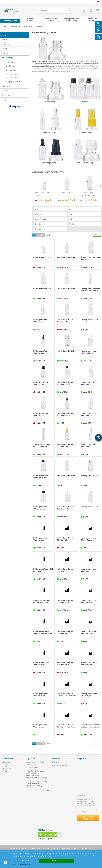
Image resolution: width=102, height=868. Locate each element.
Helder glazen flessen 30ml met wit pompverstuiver (89, 446)
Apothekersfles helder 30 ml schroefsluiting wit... (43, 601)
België (5, 771)
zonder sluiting (10, 61)
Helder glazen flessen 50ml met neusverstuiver (66, 695)
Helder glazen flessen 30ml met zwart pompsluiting (41, 726)
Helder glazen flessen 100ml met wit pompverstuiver (41, 321)
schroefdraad (40, 214)
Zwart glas (6, 85)
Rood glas (6, 89)
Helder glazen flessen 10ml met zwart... (41, 383)
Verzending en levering (59, 765)
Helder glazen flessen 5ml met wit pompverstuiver (90, 290)
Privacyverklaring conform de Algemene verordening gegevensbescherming (36, 784)
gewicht (38, 209)
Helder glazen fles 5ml (65, 351)
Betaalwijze (55, 762)
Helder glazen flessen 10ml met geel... (89, 695)
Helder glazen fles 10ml (43, 194)
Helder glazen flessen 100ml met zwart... (65, 383)
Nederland (7, 769)
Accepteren (56, 861)
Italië (5, 767)
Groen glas (6, 52)
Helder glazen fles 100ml (43, 289)
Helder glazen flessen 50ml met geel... (65, 446)
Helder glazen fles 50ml (66, 194)
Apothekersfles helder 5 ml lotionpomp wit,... (42, 446)
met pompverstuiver (12, 73)
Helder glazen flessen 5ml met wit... (88, 194)
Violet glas (6, 94)
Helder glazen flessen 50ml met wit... (89, 414)
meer (87, 861)
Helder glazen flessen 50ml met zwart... (41, 352)
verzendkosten (43, 849)
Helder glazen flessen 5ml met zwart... (43, 570)
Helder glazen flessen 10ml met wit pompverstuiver (65, 539)
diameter (38, 224)
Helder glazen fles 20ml (90, 320)
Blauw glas (6, 43)
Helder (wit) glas (8, 56)
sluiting (71, 219)
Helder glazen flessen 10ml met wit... (65, 321)
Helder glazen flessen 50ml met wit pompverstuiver (65, 633)
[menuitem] (4, 2)
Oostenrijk (7, 762)
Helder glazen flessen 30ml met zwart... (41, 539)
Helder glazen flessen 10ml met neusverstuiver (66, 726)
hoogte (71, 209)
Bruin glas (6, 48)
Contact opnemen (32, 768)
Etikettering (73, 224)
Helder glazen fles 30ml (66, 289)
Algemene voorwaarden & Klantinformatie (35, 763)
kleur (71, 214)
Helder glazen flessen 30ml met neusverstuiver (43, 633)
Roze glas (6, 39)
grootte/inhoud (40, 219)
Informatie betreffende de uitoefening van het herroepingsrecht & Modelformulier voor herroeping (37, 774)
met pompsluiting (12, 77)
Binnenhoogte (40, 229)
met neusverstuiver (12, 69)
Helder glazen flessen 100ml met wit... (89, 352)
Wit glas (5, 98)
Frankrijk (6, 764)
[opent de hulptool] (99, 437)
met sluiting (9, 65)
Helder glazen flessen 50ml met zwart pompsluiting (89, 601)
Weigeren (26, 861)
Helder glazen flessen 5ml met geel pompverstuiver (90, 726)
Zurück (5, 34)
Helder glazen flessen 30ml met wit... (89, 383)
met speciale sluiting (13, 81)
